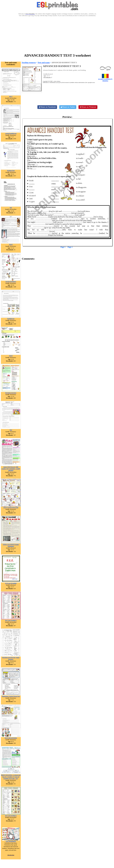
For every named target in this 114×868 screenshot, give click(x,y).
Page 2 (70, 247)
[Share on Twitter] (68, 107)
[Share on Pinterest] (88, 107)
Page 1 (63, 247)
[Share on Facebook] (47, 107)
